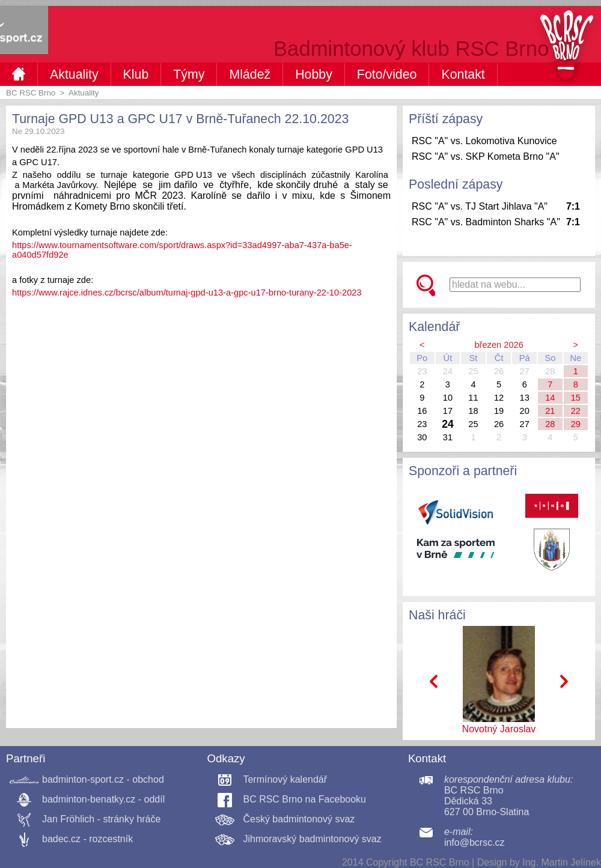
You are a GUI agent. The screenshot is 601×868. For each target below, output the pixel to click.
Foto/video (387, 74)
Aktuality (74, 74)
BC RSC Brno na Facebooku (304, 799)
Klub (136, 74)
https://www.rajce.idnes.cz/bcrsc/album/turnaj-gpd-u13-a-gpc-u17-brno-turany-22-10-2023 (187, 293)
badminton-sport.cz (83, 779)
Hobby (314, 74)
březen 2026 (499, 345)
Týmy (189, 74)
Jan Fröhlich (68, 819)
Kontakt (463, 74)
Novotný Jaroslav (499, 729)
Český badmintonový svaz (299, 819)
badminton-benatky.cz (89, 799)
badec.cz (61, 839)
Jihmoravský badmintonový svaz (312, 839)
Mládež (250, 74)
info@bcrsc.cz (474, 842)
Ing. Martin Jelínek (562, 862)
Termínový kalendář (285, 779)
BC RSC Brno (31, 93)
